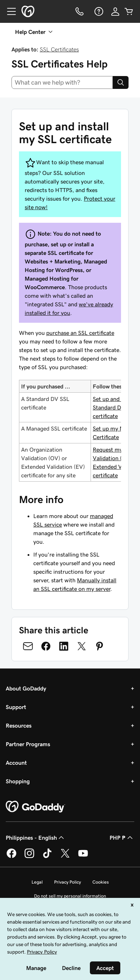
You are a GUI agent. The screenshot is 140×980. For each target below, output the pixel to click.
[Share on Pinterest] (100, 646)
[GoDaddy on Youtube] (83, 857)
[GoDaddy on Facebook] (11, 857)
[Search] (121, 82)
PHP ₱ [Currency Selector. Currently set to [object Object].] (122, 838)
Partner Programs (28, 744)
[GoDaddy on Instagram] (29, 857)
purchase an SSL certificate (80, 333)
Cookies (101, 882)
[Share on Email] (28, 646)
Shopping (18, 781)
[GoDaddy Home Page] (35, 807)
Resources (19, 725)
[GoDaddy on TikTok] (47, 857)
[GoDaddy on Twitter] (65, 857)
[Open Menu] (9, 11)
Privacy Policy (67, 882)
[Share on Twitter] (82, 646)
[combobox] (62, 82)
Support (16, 707)
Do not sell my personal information (70, 896)
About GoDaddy (26, 688)
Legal (37, 882)
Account (16, 763)
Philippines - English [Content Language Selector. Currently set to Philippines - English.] (36, 838)
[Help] (98, 11)
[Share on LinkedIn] (64, 646)
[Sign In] (115, 11)
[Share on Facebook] (46, 646)
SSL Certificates (59, 49)
